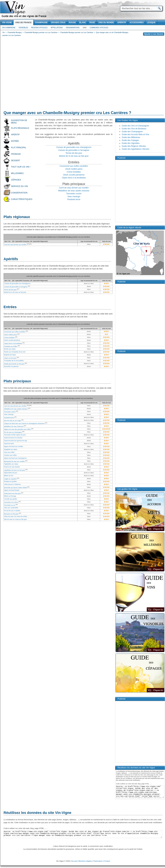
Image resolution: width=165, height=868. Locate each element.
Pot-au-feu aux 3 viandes (12, 511)
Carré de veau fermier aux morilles (74, 188)
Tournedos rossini (74, 194)
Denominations (73, 28)
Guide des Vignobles (131, 143)
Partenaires (98, 861)
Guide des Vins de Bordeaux (134, 129)
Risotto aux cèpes (10, 349)
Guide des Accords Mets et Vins (135, 134)
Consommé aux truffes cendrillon (74, 166)
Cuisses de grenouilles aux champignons (74, 147)
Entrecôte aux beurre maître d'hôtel (15, 488)
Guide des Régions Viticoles (134, 146)
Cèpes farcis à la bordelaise (74, 178)
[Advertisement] (30, 74)
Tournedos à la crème (11, 502)
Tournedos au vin (10, 505)
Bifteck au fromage (10, 496)
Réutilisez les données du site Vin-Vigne (37, 813)
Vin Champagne (9, 28)
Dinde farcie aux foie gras (12, 493)
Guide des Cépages (130, 140)
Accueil (74, 861)
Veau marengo (74, 197)
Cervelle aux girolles (11, 499)
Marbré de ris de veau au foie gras (74, 156)
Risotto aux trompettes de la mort (15, 352)
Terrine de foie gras (74, 153)
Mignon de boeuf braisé (12, 490)
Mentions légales (85, 861)
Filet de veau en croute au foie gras (15, 519)
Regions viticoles (39, 28)
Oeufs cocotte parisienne (74, 175)
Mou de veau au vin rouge (12, 421)
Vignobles (23, 28)
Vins (85, 28)
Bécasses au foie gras (11, 514)
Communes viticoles (99, 28)
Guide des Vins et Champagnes (135, 126)
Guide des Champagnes (132, 132)
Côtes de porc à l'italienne (12, 484)
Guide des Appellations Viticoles (136, 149)
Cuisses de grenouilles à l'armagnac (74, 150)
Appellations (57, 28)
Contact (107, 861)
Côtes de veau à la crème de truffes (15, 516)
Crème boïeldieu (74, 172)
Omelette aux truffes (11, 346)
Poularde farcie (74, 199)
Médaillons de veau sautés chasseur (74, 191)
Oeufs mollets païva (74, 169)
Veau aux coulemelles (11, 508)
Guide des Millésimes (131, 137)
